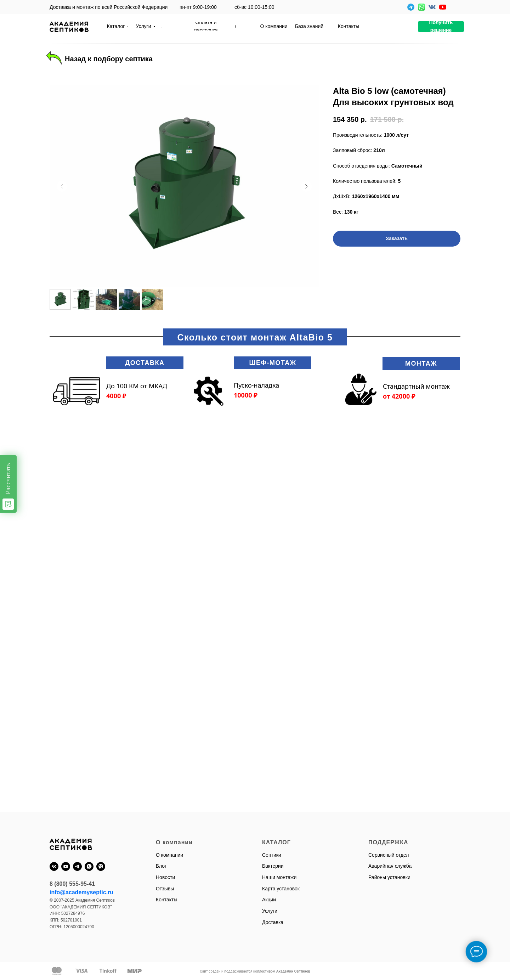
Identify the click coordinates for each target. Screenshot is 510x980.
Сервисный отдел (389, 855)
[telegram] (77, 866)
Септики (272, 855)
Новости (165, 877)
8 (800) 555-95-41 (72, 884)
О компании (169, 855)
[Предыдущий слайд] (62, 186)
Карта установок (281, 889)
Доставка (273, 922)
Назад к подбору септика (109, 59)
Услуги (270, 911)
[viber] (101, 866)
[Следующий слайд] (306, 186)
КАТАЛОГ (276, 842)
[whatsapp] (89, 866)
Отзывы (165, 889)
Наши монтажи (279, 877)
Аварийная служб (389, 866)
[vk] (54, 866)
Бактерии (273, 866)
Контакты (166, 900)
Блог (161, 866)
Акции (269, 900)
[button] (441, 27)
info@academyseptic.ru (81, 892)
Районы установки (389, 877)
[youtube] (66, 866)
